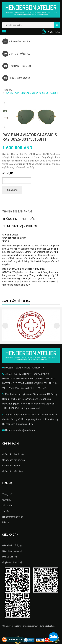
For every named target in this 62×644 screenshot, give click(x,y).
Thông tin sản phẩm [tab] (17, 211)
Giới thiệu (7, 500)
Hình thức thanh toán (13, 517)
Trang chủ (7, 90)
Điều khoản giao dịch (12, 551)
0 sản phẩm (54, 32)
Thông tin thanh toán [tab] (19, 219)
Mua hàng (12, 190)
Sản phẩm (7, 506)
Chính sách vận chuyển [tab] (20, 226)
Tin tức (6, 511)
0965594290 (15, 640)
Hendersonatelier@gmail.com (20, 430)
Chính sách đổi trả (11, 466)
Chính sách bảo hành (13, 471)
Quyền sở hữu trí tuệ (12, 562)
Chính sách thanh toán (13, 454)
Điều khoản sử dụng (12, 545)
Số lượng (8, 173)
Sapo (53, 626)
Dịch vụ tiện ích (10, 557)
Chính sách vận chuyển (14, 460)
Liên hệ (6, 522)
